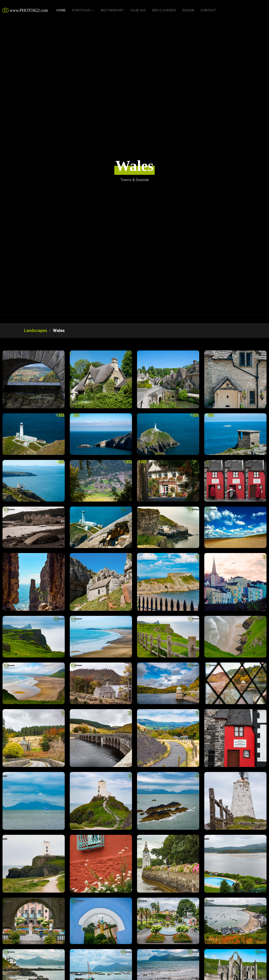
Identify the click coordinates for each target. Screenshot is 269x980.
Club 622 (138, 10)
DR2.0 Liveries (164, 10)
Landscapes (36, 331)
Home (61, 10)
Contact (208, 10)
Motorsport (113, 10)
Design (188, 10)
